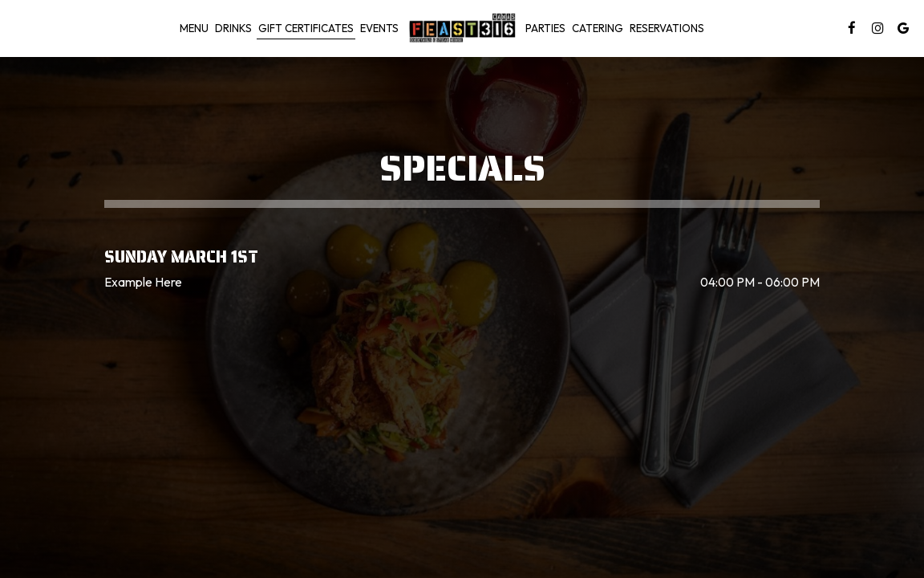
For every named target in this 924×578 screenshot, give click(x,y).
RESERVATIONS (667, 28)
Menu (194, 28)
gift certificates (306, 28)
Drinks (233, 28)
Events (379, 28)
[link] (462, 28)
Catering (598, 28)
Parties (545, 28)
